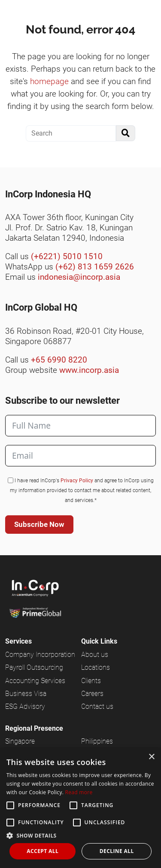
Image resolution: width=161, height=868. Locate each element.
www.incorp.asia (89, 370)
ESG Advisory (25, 706)
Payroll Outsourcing (34, 667)
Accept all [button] (43, 851)
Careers (92, 694)
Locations (96, 667)
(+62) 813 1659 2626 (95, 267)
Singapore (20, 741)
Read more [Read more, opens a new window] (79, 792)
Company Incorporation (40, 655)
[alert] (80, 808)
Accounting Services (35, 681)
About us (95, 655)
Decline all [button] (117, 851)
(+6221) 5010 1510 (67, 256)
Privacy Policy (77, 481)
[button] (80, 835)
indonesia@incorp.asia (79, 277)
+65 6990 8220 (59, 360)
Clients (91, 681)
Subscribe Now (39, 524)
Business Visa (26, 694)
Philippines (97, 741)
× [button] (151, 757)
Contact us (97, 706)
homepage (49, 81)
